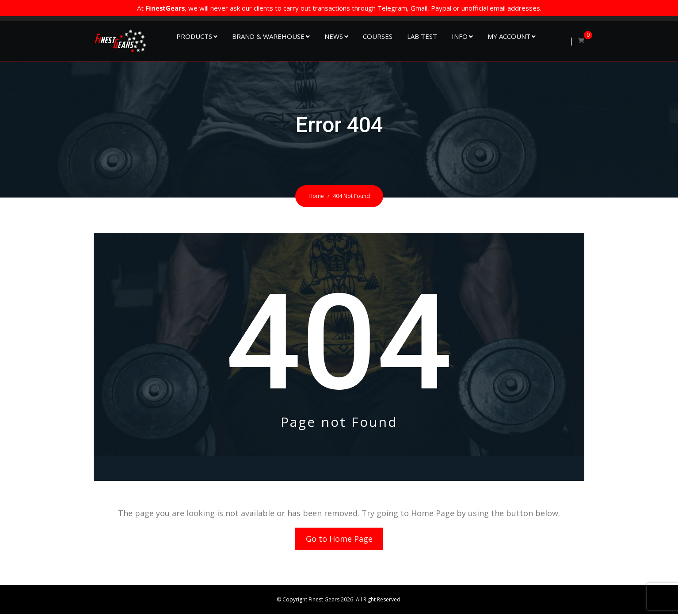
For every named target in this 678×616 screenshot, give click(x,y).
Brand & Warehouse (268, 36)
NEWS (334, 36)
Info (460, 36)
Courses (378, 36)
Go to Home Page (339, 540)
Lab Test (422, 36)
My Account (509, 36)
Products (194, 36)
